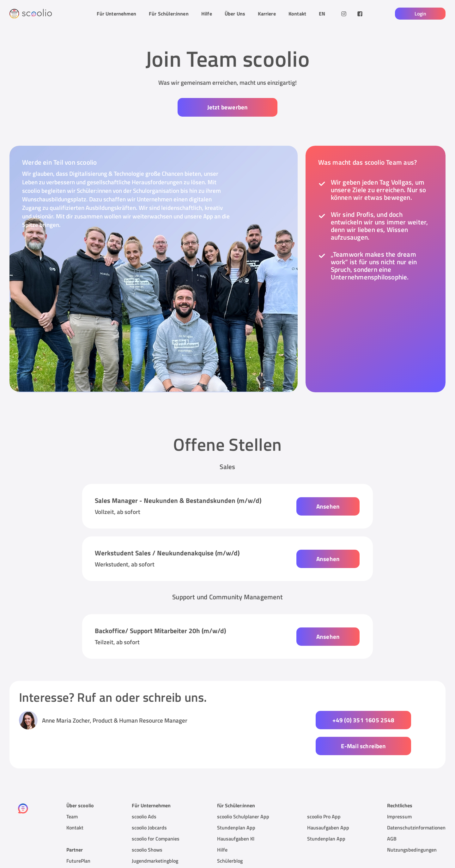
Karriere (267, 14)
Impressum (399, 790)
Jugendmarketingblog (155, 834)
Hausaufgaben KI (236, 812)
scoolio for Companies (156, 812)
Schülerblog (230, 834)
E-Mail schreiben (385, 720)
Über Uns (235, 14)
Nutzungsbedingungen (412, 823)
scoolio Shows (147, 823)
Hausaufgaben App (328, 801)
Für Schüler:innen (169, 14)
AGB (392, 812)
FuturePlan (78, 834)
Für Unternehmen (116, 14)
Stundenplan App (236, 801)
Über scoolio (80, 779)
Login (420, 14)
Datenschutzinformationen (416, 801)
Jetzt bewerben (228, 107)
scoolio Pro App (324, 790)
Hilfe (207, 14)
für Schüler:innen (236, 779)
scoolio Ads (144, 790)
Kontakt (297, 14)
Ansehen (328, 506)
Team (72, 790)
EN (322, 14)
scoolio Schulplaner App (243, 790)
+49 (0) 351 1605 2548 (281, 720)
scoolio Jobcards (149, 801)
